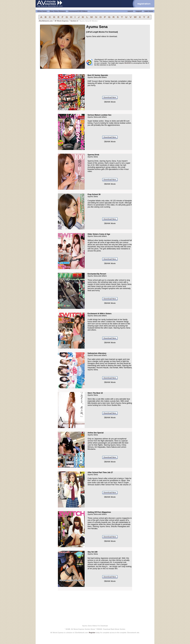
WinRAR (128, 63)
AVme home (42, 11)
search (130, 11)
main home (149, 11)
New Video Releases (58, 11)
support (139, 11)
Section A (74, 21)
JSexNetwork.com (46, 21)
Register (92, 633)
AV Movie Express (62, 21)
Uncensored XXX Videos (78, 11)
